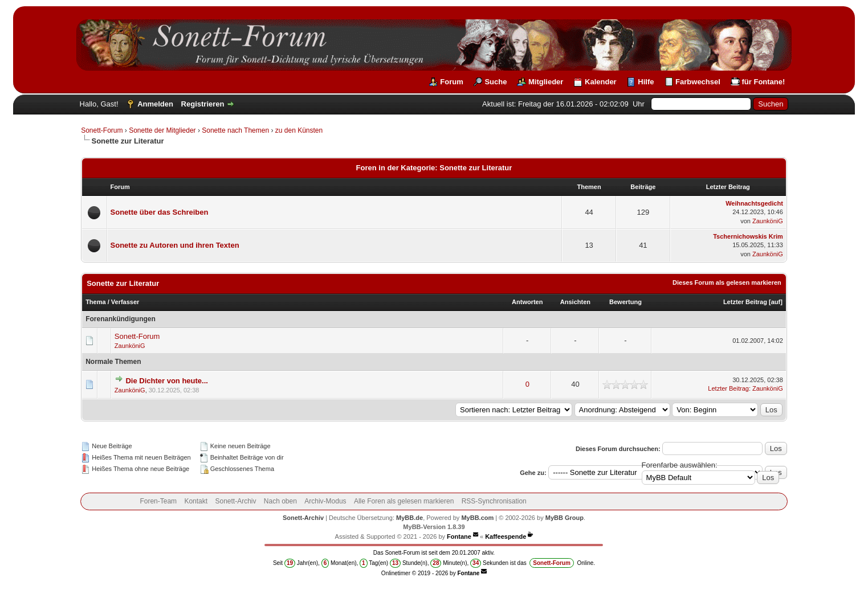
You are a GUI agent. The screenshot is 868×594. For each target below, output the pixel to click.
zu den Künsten (299, 130)
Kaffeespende (506, 536)
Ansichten (575, 302)
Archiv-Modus (325, 501)
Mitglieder (546, 82)
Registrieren (203, 104)
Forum (451, 82)
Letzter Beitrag (745, 302)
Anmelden (155, 104)
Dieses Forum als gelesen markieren (727, 282)
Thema (95, 302)
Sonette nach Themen (235, 130)
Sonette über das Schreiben (160, 212)
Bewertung (625, 302)
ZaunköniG (768, 221)
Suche (496, 82)
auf (776, 302)
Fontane (459, 536)
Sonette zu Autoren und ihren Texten (175, 245)
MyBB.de (409, 518)
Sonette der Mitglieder (162, 130)
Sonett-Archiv (235, 501)
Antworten (527, 302)
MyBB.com (477, 518)
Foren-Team (158, 501)
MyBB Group (565, 518)
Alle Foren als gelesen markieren (404, 501)
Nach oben (280, 501)
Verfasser (125, 302)
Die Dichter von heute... (166, 381)
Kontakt (196, 501)
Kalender (601, 82)
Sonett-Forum (102, 130)
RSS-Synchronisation (494, 501)
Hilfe (646, 82)
